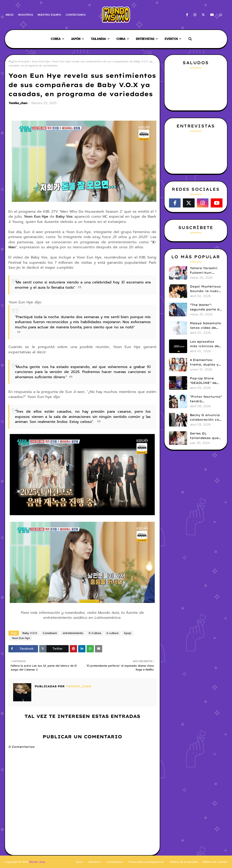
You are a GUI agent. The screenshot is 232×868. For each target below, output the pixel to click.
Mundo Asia (37, 862)
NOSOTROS (26, 15)
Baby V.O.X (30, 633)
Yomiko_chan (18, 103)
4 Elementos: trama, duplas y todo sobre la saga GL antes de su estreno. (205, 362)
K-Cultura (95, 633)
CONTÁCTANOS (76, 15)
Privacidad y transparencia (146, 862)
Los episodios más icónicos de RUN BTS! (204, 344)
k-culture (113, 633)
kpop (128, 633)
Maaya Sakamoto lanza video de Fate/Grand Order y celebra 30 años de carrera (206, 326)
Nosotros (95, 862)
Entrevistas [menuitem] (145, 39)
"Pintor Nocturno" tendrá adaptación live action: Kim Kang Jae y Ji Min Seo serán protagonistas (206, 399)
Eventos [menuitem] (171, 39)
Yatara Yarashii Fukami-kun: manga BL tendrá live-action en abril (205, 271)
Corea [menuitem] (56, 39)
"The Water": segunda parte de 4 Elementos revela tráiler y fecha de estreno (206, 307)
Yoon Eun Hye (41, 61)
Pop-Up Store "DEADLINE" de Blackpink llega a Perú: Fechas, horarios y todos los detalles (205, 381)
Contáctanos (115, 862)
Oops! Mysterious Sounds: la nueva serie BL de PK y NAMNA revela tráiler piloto (205, 289)
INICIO (10, 15)
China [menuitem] (121, 39)
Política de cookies (215, 862)
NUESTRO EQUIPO (49, 15)
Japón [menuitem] (76, 39)
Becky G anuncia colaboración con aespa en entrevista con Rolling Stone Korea (206, 417)
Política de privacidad (184, 862)
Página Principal (19, 61)
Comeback (50, 633)
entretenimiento (73, 633)
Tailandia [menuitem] (98, 39)
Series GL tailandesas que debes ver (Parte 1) (205, 436)
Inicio (79, 862)
